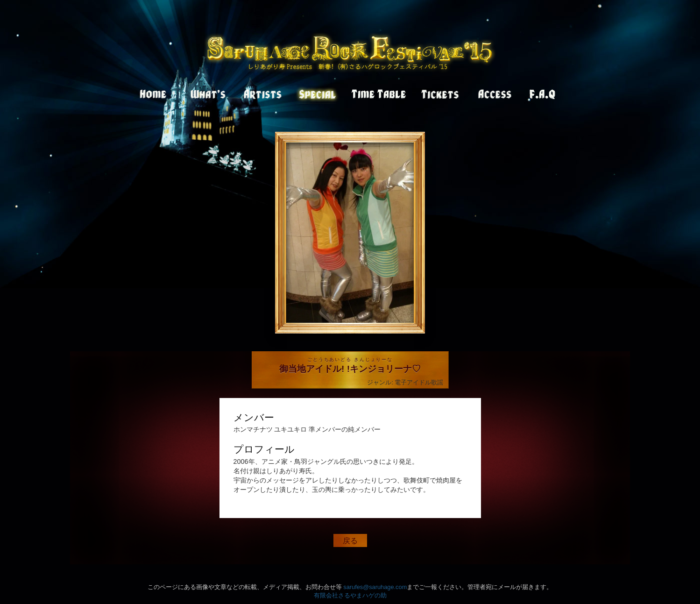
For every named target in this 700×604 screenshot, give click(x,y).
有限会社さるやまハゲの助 (350, 595)
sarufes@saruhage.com (375, 587)
